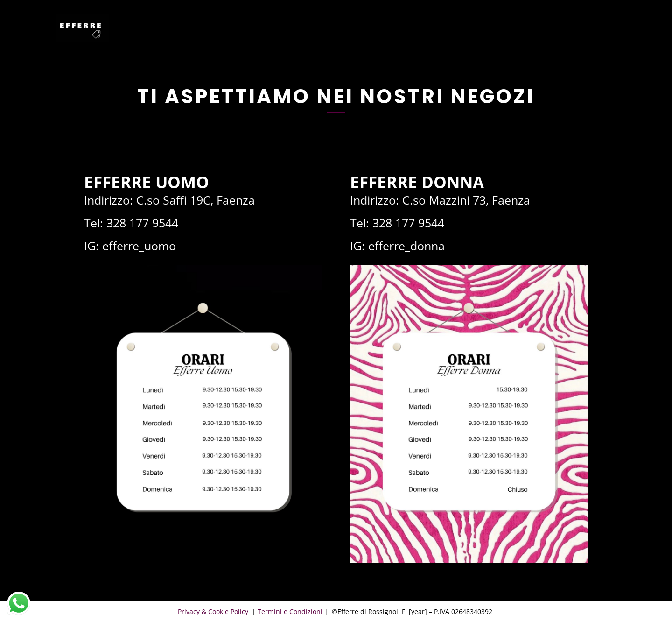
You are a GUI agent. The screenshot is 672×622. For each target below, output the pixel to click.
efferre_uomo (139, 246)
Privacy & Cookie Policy (214, 611)
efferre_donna (406, 246)
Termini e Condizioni (290, 611)
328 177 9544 (142, 223)
